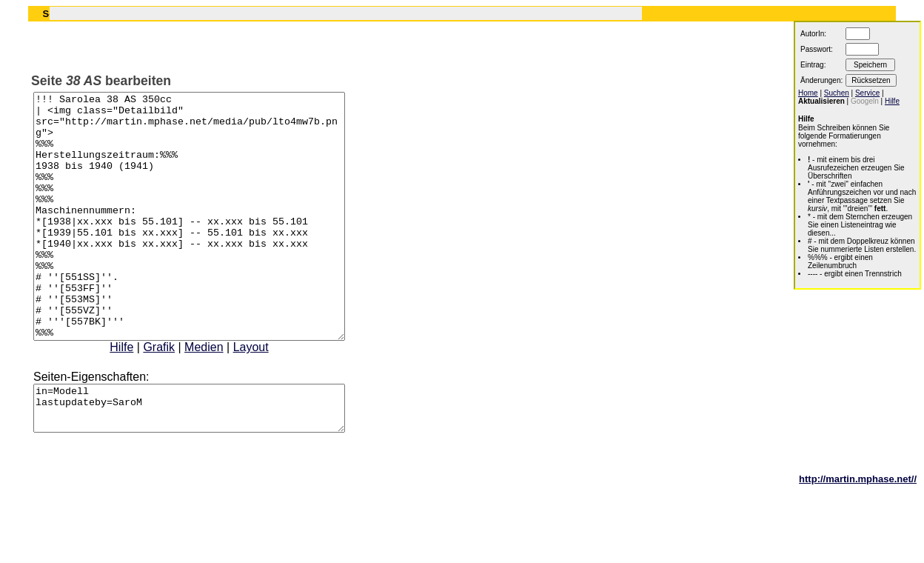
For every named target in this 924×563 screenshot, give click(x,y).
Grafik (177, 396)
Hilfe (140, 396)
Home (808, 93)
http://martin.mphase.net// (858, 537)
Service (867, 93)
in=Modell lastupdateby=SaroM (208, 462)
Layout (269, 396)
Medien (222, 396)
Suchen (837, 93)
